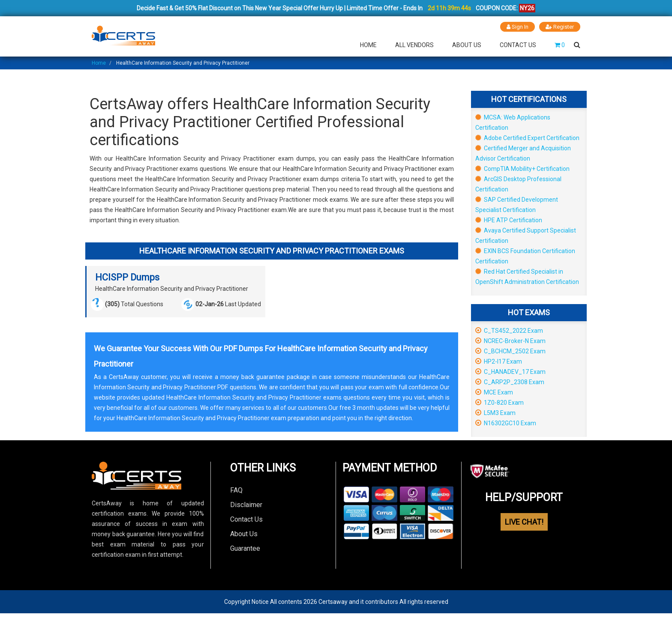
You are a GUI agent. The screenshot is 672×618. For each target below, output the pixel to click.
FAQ (236, 490)
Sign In (517, 27)
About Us (467, 45)
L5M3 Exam (495, 412)
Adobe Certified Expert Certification (527, 137)
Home (368, 45)
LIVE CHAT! (524, 521)
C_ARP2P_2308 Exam (510, 382)
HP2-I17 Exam (499, 361)
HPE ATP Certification (509, 220)
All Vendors (414, 45)
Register (560, 27)
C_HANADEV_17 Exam (510, 371)
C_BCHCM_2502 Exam (510, 351)
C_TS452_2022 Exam (509, 330)
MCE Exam (494, 392)
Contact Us (518, 45)
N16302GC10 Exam (506, 423)
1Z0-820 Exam (499, 402)
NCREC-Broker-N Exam (510, 340)
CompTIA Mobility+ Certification (522, 168)
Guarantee (245, 548)
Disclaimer (246, 504)
